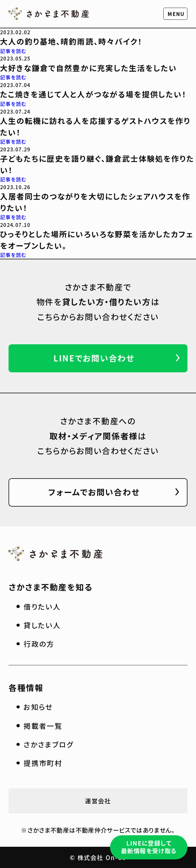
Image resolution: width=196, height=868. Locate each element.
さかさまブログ (49, 744)
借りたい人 (42, 606)
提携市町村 (43, 763)
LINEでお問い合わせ (94, 358)
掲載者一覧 (43, 726)
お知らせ (38, 707)
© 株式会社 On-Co (98, 857)
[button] (175, 14)
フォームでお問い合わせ (94, 492)
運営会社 (98, 801)
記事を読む (13, 51)
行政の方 (39, 644)
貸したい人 (42, 625)
